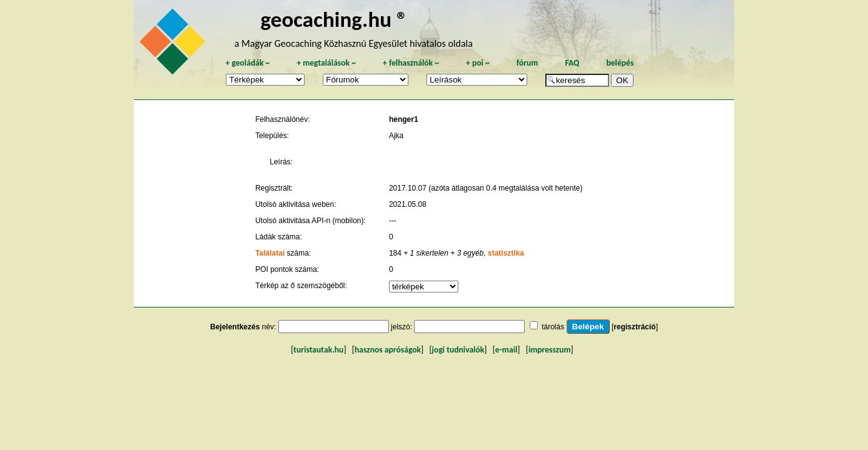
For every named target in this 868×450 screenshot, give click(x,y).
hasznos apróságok (388, 350)
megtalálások (326, 63)
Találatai (270, 253)
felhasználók (411, 63)
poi (478, 63)
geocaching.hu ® (334, 19)
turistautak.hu (318, 350)
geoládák (247, 63)
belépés (620, 63)
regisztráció (634, 327)
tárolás (553, 327)
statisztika (506, 253)
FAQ (572, 63)
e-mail (506, 350)
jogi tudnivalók (458, 350)
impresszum (550, 350)
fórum (527, 63)
